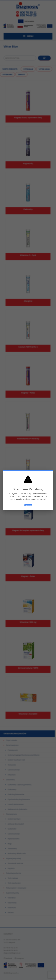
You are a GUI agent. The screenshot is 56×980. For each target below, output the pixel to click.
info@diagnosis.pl (39, 499)
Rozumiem (28, 505)
